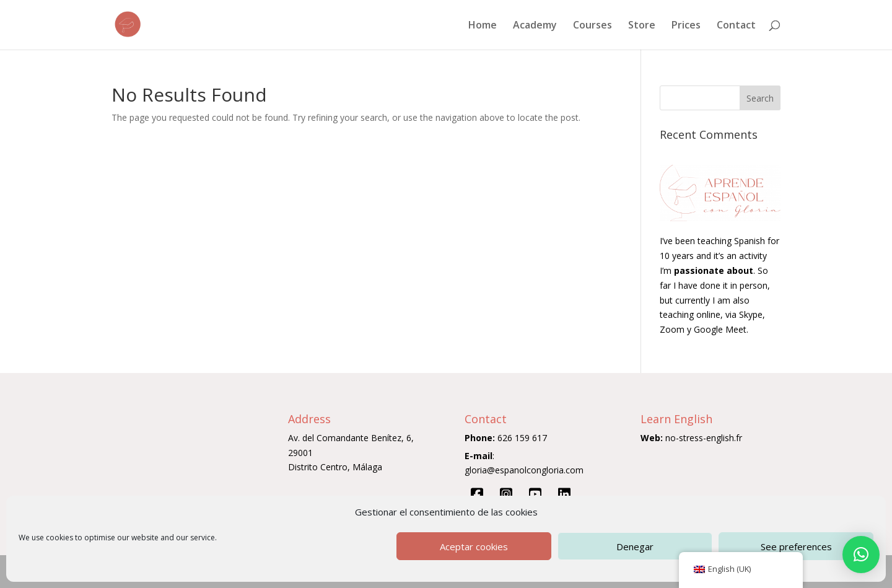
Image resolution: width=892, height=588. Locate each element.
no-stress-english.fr (704, 438)
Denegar (635, 546)
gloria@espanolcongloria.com (524, 470)
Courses (592, 26)
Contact (736, 26)
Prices (686, 26)
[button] (861, 555)
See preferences (796, 546)
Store (642, 26)
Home (483, 26)
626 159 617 (522, 438)
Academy (535, 26)
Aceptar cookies (474, 546)
